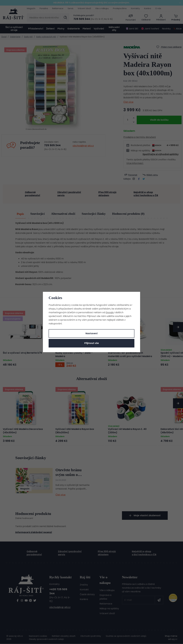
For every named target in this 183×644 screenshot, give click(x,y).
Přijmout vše (92, 343)
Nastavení (92, 333)
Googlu (110, 312)
